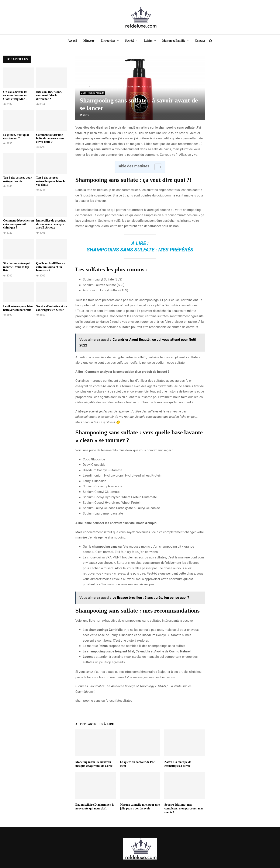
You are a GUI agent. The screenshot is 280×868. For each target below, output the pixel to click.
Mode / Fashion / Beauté (92, 93)
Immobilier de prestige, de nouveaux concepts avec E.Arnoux (51, 224)
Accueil (72, 41)
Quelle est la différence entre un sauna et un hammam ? (51, 267)
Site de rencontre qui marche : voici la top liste (16, 267)
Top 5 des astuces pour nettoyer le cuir (18, 179)
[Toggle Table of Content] (156, 167)
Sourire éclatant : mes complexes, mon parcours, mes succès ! (184, 808)
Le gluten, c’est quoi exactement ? (16, 137)
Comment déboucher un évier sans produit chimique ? (18, 224)
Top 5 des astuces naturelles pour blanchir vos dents (51, 181)
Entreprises (108, 41)
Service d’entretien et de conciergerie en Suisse (51, 308)
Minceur (89, 41)
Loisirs (148, 41)
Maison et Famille (174, 41)
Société (129, 41)
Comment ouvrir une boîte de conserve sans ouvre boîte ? (50, 138)
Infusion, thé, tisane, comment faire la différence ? (49, 96)
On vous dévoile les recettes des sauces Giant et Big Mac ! (15, 96)
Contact (200, 41)
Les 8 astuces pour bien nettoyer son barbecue (18, 308)
